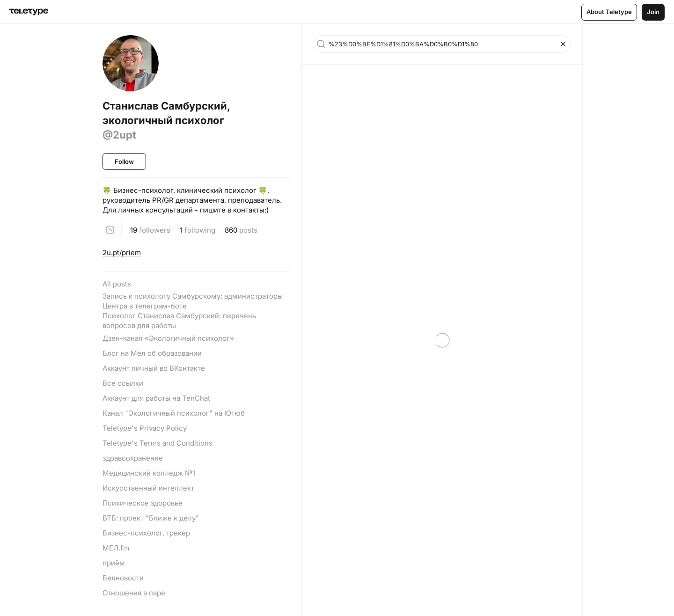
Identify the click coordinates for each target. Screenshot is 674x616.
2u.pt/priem (122, 253)
